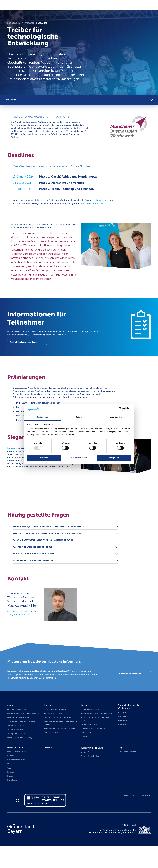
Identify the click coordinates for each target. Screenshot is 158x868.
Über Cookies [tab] (116, 417)
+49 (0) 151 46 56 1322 (19, 631)
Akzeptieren (114, 458)
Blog (120, 769)
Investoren (49, 722)
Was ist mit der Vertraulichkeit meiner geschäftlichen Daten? (45, 555)
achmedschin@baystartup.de (22, 628)
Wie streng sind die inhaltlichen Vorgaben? (35, 570)
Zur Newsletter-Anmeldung (129, 690)
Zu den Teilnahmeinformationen (24, 349)
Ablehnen (44, 458)
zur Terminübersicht (23, 208)
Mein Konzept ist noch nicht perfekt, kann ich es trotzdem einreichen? (50, 547)
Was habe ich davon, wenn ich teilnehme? (34, 562)
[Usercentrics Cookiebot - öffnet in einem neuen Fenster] (121, 409)
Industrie (85, 722)
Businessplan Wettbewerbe (21, 23)
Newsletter (112, 202)
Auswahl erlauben (79, 458)
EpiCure (11, 461)
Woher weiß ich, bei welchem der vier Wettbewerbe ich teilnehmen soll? (50, 540)
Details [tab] (79, 417)
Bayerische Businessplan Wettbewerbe (130, 724)
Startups (12, 722)
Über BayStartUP (16, 769)
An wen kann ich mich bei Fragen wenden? (34, 577)
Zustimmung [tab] (42, 417)
